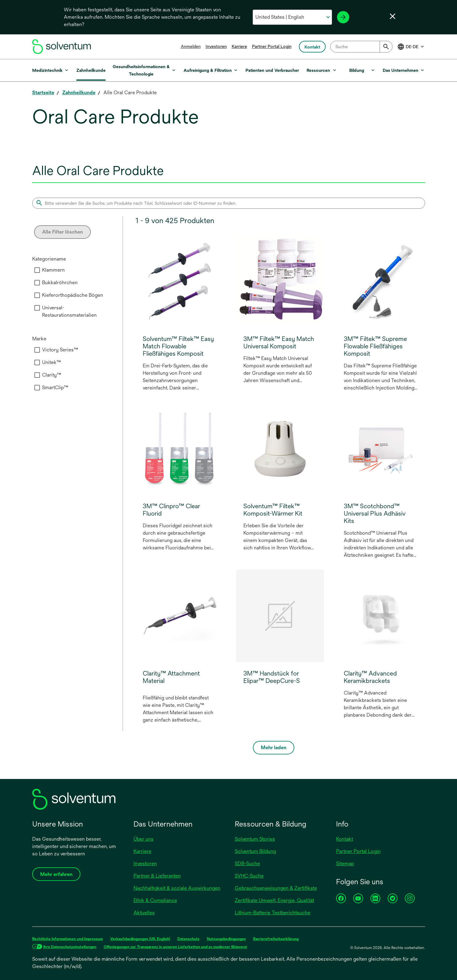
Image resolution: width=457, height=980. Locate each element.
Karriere (239, 46)
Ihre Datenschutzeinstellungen (70, 947)
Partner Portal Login (272, 46)
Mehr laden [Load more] (274, 748)
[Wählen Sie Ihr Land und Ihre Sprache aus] (292, 17)
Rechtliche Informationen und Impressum (68, 939)
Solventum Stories (255, 839)
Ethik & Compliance (155, 900)
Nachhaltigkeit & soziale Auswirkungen (177, 888)
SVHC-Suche (249, 876)
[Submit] (386, 47)
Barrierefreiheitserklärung (276, 939)
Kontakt (345, 839)
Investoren (216, 46)
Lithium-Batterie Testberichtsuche (273, 913)
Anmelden (191, 46)
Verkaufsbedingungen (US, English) (140, 939)
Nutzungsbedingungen (226, 939)
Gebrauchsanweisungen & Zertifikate (276, 888)
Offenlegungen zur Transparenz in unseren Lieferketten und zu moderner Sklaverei (175, 947)
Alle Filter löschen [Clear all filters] (62, 232)
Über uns (143, 839)
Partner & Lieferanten (157, 876)
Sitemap (345, 864)
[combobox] (361, 47)
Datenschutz (188, 939)
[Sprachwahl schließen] (393, 16)
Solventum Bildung (255, 851)
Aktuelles (144, 913)
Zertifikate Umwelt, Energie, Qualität (274, 900)
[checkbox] (37, 270)
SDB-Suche (247, 864)
